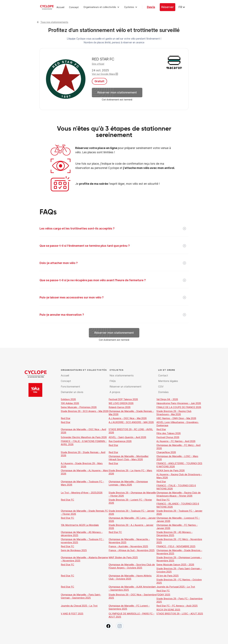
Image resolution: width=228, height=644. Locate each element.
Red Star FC (67, 500)
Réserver (168, 7)
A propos (115, 392)
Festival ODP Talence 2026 (123, 399)
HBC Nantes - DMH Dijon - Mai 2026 (176, 418)
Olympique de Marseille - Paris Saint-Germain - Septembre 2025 (81, 596)
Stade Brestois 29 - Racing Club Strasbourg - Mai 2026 (174, 413)
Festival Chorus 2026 (168, 437)
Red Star (66, 418)
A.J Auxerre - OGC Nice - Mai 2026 (128, 418)
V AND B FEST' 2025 (72, 614)
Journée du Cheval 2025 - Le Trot (79, 606)
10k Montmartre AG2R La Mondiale (80, 525)
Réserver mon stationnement (117, 92)
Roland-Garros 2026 (120, 407)
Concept (74, 7)
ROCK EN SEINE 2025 (168, 610)
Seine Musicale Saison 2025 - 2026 (175, 565)
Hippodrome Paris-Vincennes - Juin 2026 (179, 403)
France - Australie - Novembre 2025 (128, 546)
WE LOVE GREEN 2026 (121, 403)
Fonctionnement (70, 387)
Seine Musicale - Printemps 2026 (79, 407)
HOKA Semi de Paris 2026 (171, 470)
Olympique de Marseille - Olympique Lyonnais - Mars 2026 (128, 483)
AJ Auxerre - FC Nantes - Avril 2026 (176, 441)
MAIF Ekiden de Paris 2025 (123, 557)
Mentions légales (168, 381)
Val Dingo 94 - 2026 (167, 399)
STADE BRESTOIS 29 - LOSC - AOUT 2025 (180, 614)
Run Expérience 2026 (120, 441)
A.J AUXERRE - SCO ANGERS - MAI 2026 (131, 422)
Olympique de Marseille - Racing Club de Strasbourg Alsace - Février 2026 (179, 494)
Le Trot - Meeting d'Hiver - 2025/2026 (82, 493)
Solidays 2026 (68, 399)
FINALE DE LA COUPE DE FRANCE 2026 (179, 407)
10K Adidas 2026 (70, 403)
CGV (161, 387)
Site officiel (98, 64)
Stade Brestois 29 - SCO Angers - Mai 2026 (85, 411)
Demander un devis (72, 392)
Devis (151, 7)
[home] (47, 7)
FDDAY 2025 (163, 595)
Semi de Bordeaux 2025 (74, 550)
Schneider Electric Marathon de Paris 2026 (84, 437)
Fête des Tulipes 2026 (169, 433)
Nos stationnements (122, 375)
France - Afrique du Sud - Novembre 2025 (132, 550)
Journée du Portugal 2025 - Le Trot (176, 587)
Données (163, 392)
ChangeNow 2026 (166, 452)
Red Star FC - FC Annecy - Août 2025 (177, 606)
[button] (101, 7)
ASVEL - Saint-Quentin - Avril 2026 (127, 437)
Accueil (60, 7)
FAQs (113, 381)
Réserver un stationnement (125, 387)
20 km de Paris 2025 (168, 576)
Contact (163, 375)
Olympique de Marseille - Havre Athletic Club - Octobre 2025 (130, 577)
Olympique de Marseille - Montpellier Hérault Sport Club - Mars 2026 (129, 458)
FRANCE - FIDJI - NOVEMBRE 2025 (176, 546)
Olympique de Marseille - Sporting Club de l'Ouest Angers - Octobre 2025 (132, 566)
